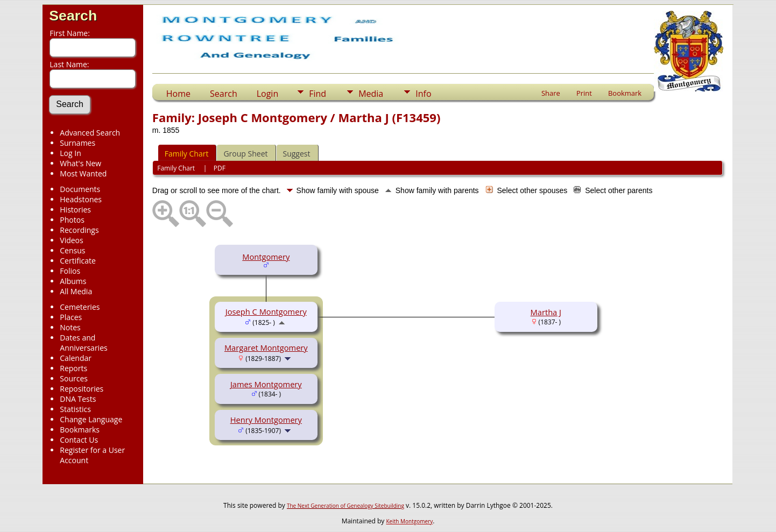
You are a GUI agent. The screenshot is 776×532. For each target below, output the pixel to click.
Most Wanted (83, 173)
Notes (70, 327)
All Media (76, 291)
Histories (75, 210)
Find (318, 94)
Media (371, 94)
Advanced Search (90, 133)
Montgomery (266, 257)
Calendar (76, 358)
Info (423, 94)
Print (584, 93)
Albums (73, 281)
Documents (80, 189)
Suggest (297, 154)
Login (268, 94)
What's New (80, 163)
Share (551, 93)
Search (73, 16)
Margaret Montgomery (266, 347)
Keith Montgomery (410, 521)
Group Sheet (245, 154)
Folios (70, 271)
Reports (73, 368)
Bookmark (625, 93)
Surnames (77, 143)
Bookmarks (80, 430)
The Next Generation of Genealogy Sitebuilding (345, 506)
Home (178, 94)
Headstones (81, 199)
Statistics (75, 409)
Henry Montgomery (266, 420)
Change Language (91, 419)
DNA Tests (78, 399)
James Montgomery (266, 384)
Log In (70, 153)
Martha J (546, 312)
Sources (74, 378)
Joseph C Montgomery (266, 311)
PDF (220, 168)
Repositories (82, 389)
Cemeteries (80, 307)
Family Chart (187, 154)
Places (71, 317)
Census (72, 250)
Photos (72, 220)
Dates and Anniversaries (83, 343)
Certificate (78, 261)
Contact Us (79, 440)
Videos (71, 240)
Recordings (79, 230)
